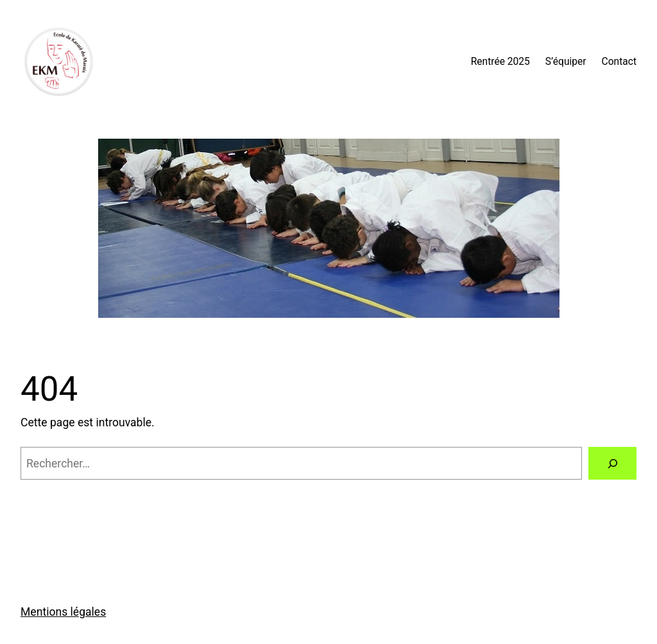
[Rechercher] (612, 463)
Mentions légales (63, 612)
